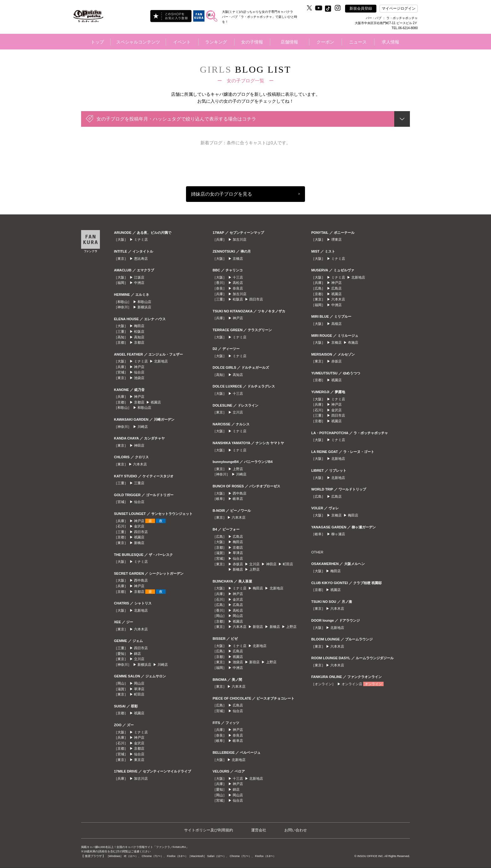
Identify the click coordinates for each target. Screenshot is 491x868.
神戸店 (139, 367)
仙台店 (139, 372)
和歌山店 (144, 302)
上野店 (238, 469)
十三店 (238, 277)
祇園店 (156, 402)
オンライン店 (352, 684)
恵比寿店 (141, 259)
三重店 (139, 483)
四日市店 (141, 532)
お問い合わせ (296, 830)
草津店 (139, 689)
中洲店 (139, 283)
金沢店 (139, 526)
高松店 (238, 283)
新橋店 (139, 543)
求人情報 (390, 42)
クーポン (325, 42)
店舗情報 (289, 42)
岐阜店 (238, 499)
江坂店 (139, 277)
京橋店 (238, 259)
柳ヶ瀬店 (338, 534)
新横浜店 (144, 307)
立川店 (139, 659)
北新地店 (161, 361)
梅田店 (139, 326)
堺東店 (336, 239)
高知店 (139, 337)
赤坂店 (238, 564)
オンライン (373, 684)
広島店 (238, 537)
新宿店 (258, 627)
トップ (97, 42)
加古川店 (141, 778)
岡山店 (139, 683)
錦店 (137, 654)
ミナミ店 (141, 239)
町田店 (139, 694)
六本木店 (140, 464)
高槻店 (336, 324)
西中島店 (141, 580)
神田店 (139, 445)
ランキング (216, 42)
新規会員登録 (361, 8)
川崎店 (143, 427)
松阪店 (139, 331)
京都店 (139, 342)
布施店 (353, 342)
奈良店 (238, 288)
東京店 (139, 760)
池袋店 (139, 378)
